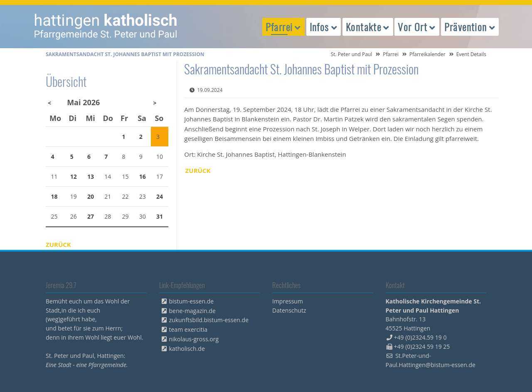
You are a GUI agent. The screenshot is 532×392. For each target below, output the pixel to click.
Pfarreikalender (427, 54)
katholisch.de (187, 349)
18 (54, 196)
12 (74, 176)
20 (91, 196)
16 (143, 176)
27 (91, 216)
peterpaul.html (106, 27)
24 (160, 196)
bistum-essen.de (192, 301)
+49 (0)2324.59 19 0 (420, 337)
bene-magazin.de (192, 311)
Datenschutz (289, 310)
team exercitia (188, 329)
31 (160, 216)
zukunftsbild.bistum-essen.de (209, 320)
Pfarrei (391, 54)
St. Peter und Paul (352, 54)
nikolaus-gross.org (194, 339)
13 (91, 176)
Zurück (198, 170)
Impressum (288, 301)
